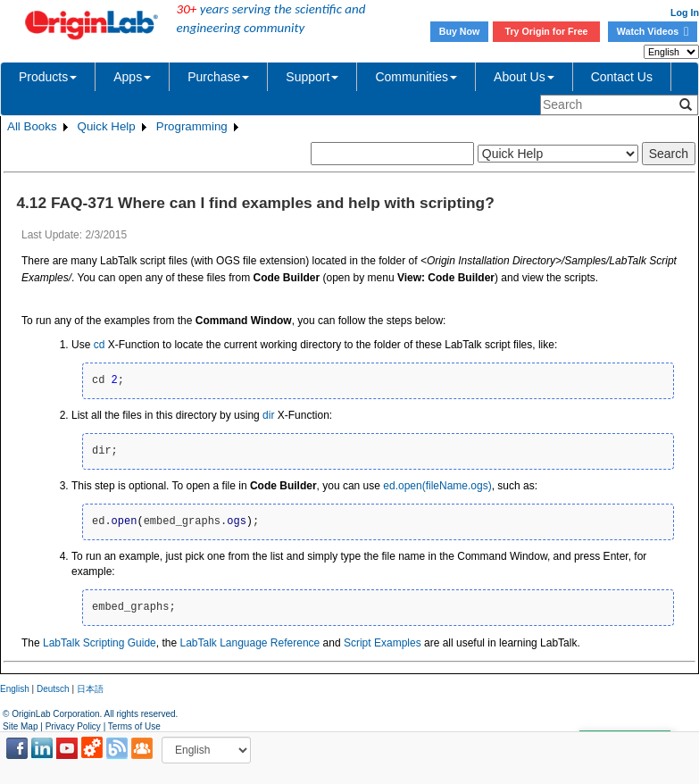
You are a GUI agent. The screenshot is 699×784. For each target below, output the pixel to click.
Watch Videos (653, 31)
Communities (416, 77)
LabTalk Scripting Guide (100, 643)
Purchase (218, 77)
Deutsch (53, 689)
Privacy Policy (73, 726)
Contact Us (622, 77)
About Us (524, 77)
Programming (192, 126)
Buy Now (460, 31)
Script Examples (383, 643)
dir (268, 415)
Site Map (20, 726)
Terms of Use (134, 726)
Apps (132, 77)
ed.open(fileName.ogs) (437, 486)
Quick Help (107, 126)
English (15, 689)
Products (48, 77)
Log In (685, 13)
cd (100, 345)
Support (312, 77)
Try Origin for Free (547, 31)
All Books (32, 126)
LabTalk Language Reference (250, 643)
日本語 (90, 689)
